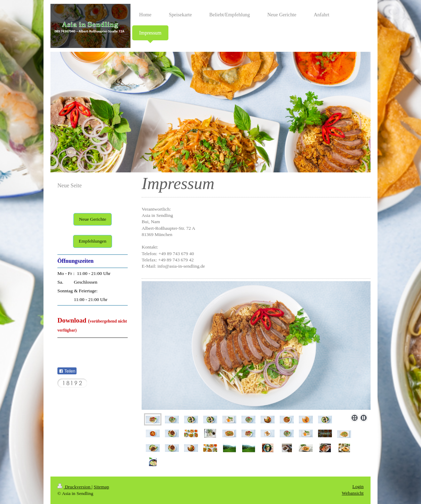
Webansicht (353, 493)
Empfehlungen (92, 241)
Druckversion (74, 487)
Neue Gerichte (93, 219)
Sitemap (101, 487)
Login (358, 486)
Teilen (67, 371)
